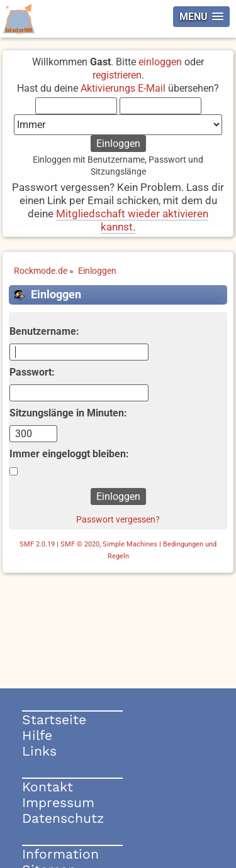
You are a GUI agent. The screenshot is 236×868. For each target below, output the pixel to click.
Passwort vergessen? (118, 519)
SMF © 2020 (80, 544)
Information (60, 854)
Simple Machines (130, 544)
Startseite (54, 719)
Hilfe (37, 735)
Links (39, 751)
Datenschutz (63, 818)
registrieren (117, 75)
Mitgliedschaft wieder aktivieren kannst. (132, 220)
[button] (201, 17)
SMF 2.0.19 (37, 544)
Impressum (58, 802)
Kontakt (48, 787)
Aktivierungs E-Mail (123, 88)
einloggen (160, 62)
